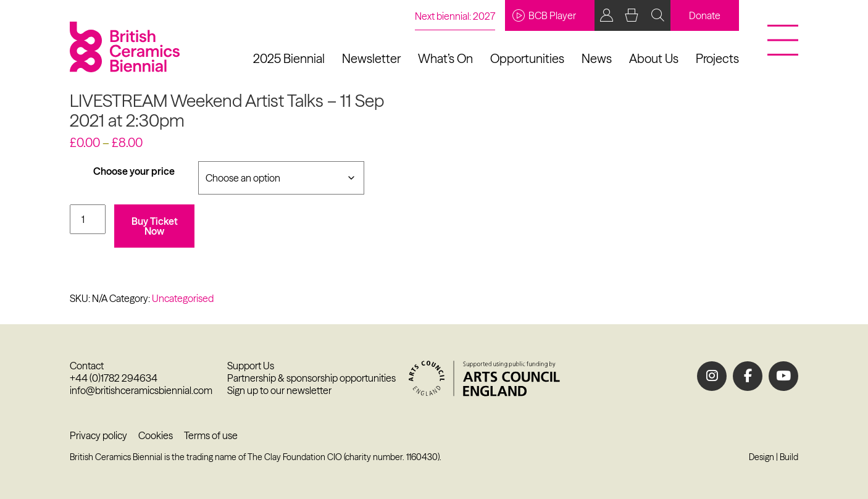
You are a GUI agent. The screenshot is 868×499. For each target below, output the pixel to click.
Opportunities (527, 58)
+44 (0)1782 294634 (114, 378)
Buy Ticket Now (155, 226)
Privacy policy (98, 435)
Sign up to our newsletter (279, 390)
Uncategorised (183, 298)
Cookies (156, 435)
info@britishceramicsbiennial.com (141, 390)
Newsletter (371, 58)
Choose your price (134, 171)
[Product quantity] (88, 219)
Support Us (251, 366)
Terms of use (211, 435)
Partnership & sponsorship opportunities (311, 378)
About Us (654, 58)
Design (762, 457)
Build (789, 457)
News (597, 58)
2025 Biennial (289, 58)
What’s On (445, 58)
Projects (717, 58)
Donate (705, 15)
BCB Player (544, 15)
